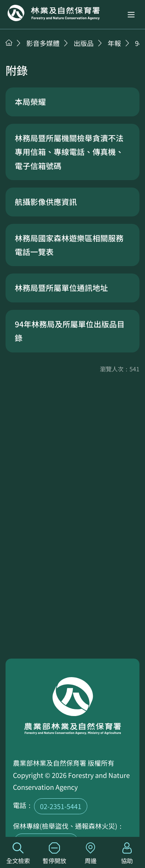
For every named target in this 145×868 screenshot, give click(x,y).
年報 (114, 43)
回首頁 (54, 13)
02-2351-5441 (61, 806)
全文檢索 (18, 854)
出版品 (84, 43)
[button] (131, 15)
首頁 (9, 43)
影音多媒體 (43, 43)
